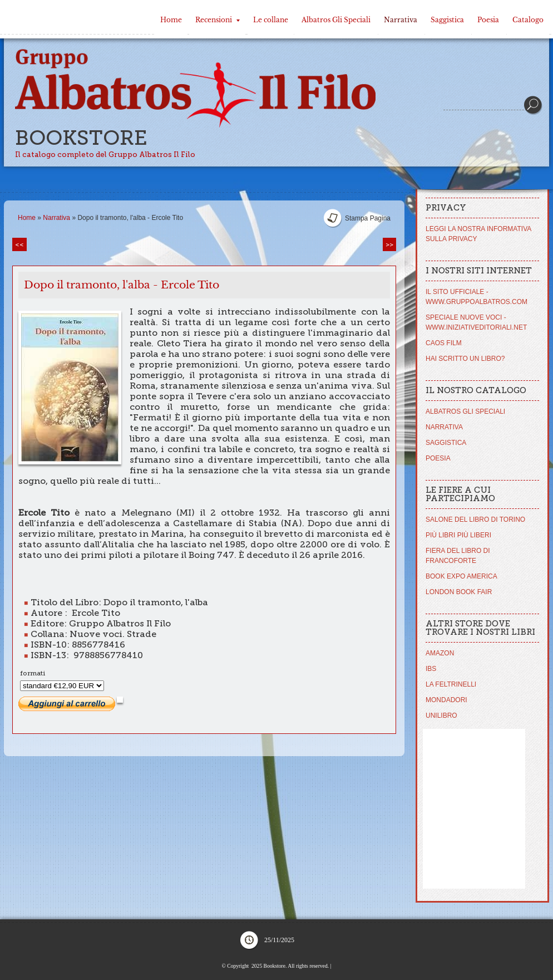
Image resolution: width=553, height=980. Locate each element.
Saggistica (447, 20)
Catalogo (528, 20)
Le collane (271, 20)
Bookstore (81, 138)
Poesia (488, 20)
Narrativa (401, 20)
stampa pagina (368, 218)
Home (171, 20)
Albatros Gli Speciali (336, 20)
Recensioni (218, 20)
